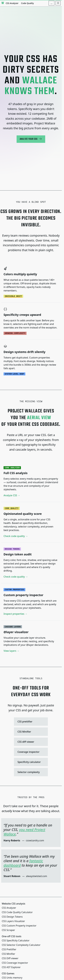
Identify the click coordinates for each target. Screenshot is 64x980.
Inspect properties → (15, 614)
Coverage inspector (30, 752)
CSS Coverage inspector (15, 963)
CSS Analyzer (12, 3)
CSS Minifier (30, 732)
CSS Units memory (12, 978)
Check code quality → (16, 536)
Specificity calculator (30, 762)
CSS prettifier (30, 722)
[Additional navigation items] (51, 3)
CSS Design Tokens (12, 917)
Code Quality (27, 3)
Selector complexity (30, 772)
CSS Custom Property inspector (19, 926)
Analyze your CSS (31, 139)
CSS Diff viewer (10, 958)
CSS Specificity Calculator (16, 940)
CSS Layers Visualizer (13, 921)
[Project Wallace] (3, 3)
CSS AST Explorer (11, 967)
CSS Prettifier (9, 949)
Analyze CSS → (12, 495)
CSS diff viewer (30, 742)
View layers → (11, 651)
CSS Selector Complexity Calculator (21, 945)
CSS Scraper (8, 930)
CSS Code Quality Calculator (17, 912)
